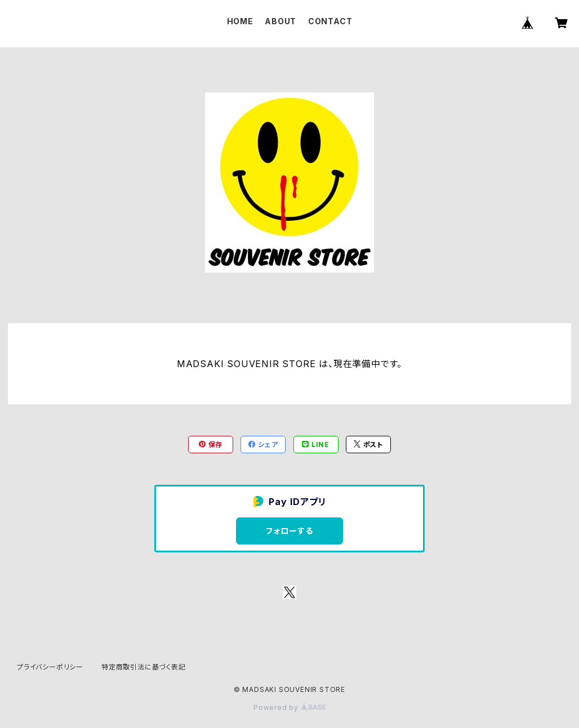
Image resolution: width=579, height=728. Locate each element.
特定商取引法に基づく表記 (144, 667)
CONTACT (330, 21)
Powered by (289, 707)
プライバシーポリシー (50, 667)
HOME (240, 21)
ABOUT (280, 21)
